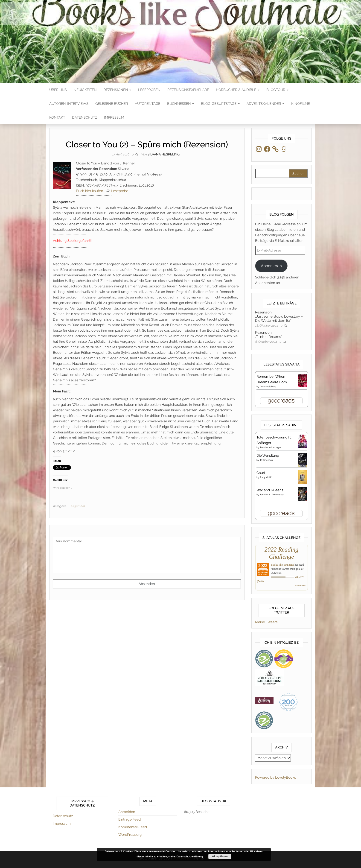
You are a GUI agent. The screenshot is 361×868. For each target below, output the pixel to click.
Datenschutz (85, 117)
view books (301, 586)
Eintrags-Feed (130, 819)
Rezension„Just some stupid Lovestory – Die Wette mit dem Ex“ (279, 316)
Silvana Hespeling (164, 154)
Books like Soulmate (282, 565)
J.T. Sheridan (266, 460)
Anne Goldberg (268, 387)
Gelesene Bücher (112, 104)
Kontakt (57, 117)
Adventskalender (265, 104)
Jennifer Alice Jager (270, 447)
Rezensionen (117, 90)
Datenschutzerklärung (190, 856)
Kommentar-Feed (133, 827)
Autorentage (148, 104)
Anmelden (127, 812)
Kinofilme (301, 104)
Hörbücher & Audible (238, 90)
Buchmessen (181, 104)
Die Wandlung (268, 456)
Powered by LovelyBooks (275, 777)
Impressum (114, 117)
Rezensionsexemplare (188, 90)
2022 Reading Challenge (281, 553)
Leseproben (149, 90)
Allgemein (77, 506)
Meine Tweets (266, 622)
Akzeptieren (220, 856)
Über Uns (58, 90)
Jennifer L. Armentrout (272, 495)
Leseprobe (120, 191)
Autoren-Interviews (69, 104)
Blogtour (277, 90)
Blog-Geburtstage (220, 104)
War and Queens (270, 490)
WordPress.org (130, 835)
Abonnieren (271, 266)
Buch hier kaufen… (90, 191)
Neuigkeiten (85, 90)
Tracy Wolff (266, 477)
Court (261, 473)
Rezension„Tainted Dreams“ (268, 335)
